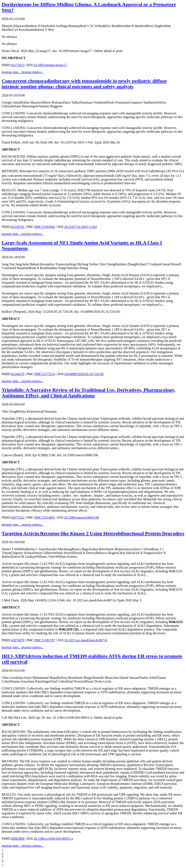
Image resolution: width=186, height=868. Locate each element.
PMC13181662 (45, 227)
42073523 (18, 517)
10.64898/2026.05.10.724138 (84, 374)
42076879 (18, 640)
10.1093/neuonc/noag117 (50, 65)
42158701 (18, 227)
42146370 (18, 374)
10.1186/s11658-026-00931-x (53, 839)
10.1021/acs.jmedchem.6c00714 (86, 640)
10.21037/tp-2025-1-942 (81, 227)
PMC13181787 (45, 640)
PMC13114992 (45, 517)
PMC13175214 (45, 374)
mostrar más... (12, 72)
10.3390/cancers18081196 (82, 517)
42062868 (18, 839)
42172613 (18, 65)
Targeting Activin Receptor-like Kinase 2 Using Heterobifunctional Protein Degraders (93, 533)
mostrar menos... (33, 72)
